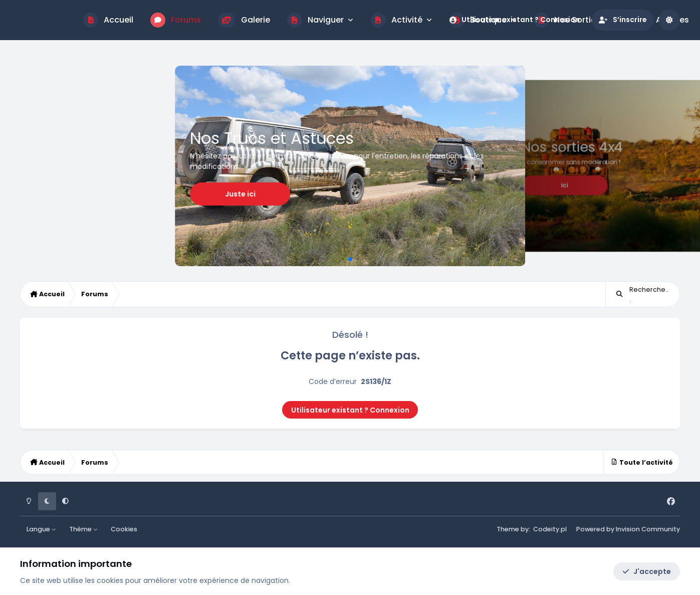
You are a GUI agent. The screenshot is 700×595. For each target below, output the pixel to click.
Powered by (628, 529)
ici (106, 185)
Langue (42, 529)
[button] (342, 259)
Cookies (124, 529)
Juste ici (406, 183)
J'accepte (647, 571)
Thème (84, 529)
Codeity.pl (550, 529)
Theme (508, 529)
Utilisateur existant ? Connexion (350, 410)
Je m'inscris (640, 184)
